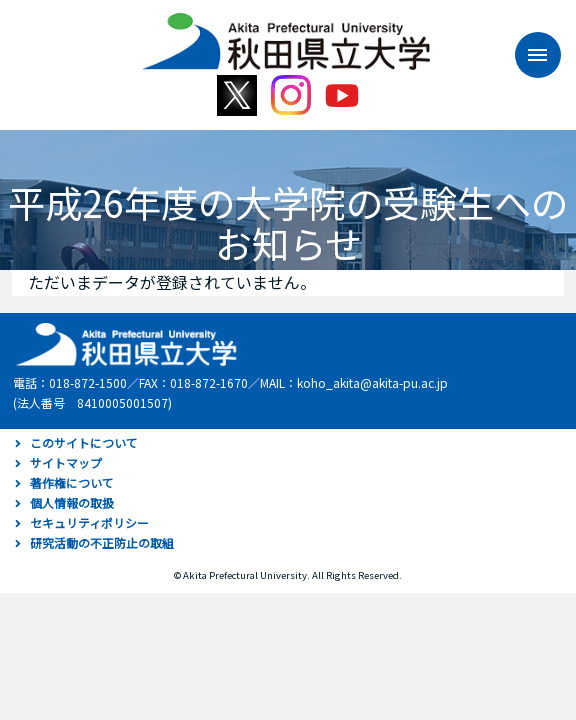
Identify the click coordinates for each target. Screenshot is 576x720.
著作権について (72, 482)
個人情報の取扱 (72, 502)
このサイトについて (84, 442)
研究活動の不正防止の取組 (102, 542)
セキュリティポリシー (89, 522)
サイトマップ (66, 462)
